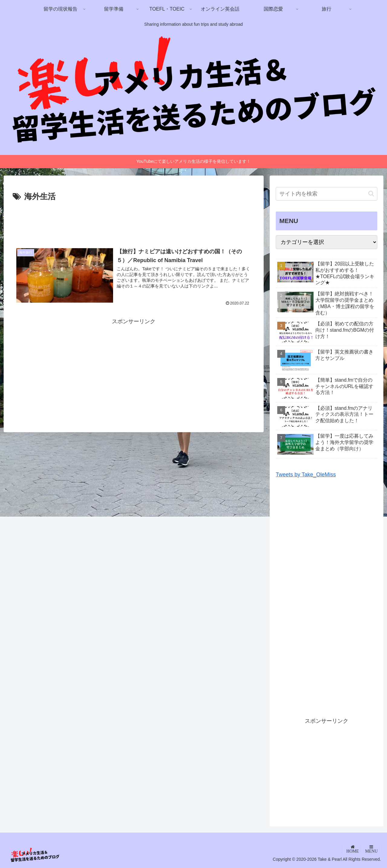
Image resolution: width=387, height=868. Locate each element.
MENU (371, 851)
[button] (371, 194)
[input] (327, 194)
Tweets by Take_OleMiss (306, 475)
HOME (353, 851)
